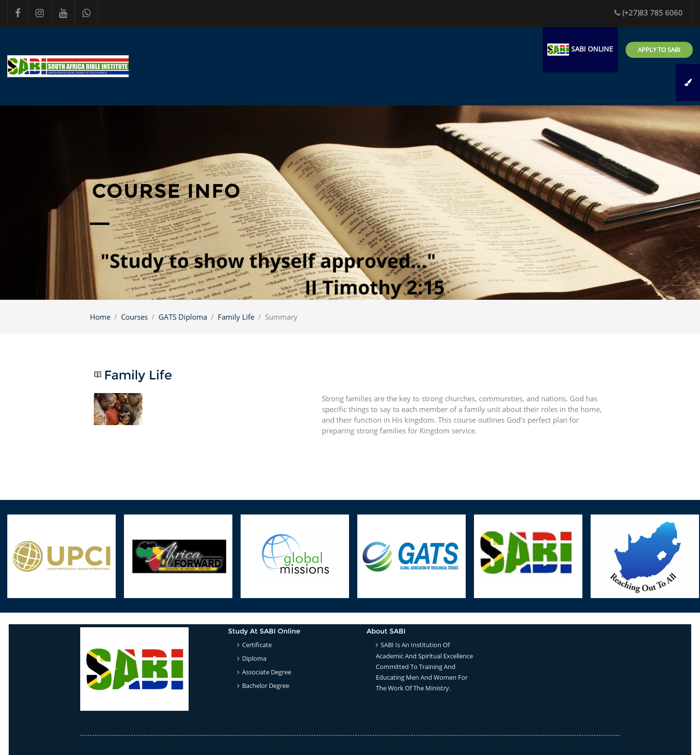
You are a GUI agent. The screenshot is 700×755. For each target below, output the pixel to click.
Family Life (236, 317)
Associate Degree (267, 672)
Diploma (254, 658)
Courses (134, 317)
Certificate (257, 645)
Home (100, 317)
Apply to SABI (659, 50)
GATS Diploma (183, 317)
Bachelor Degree (266, 686)
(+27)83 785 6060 (648, 13)
